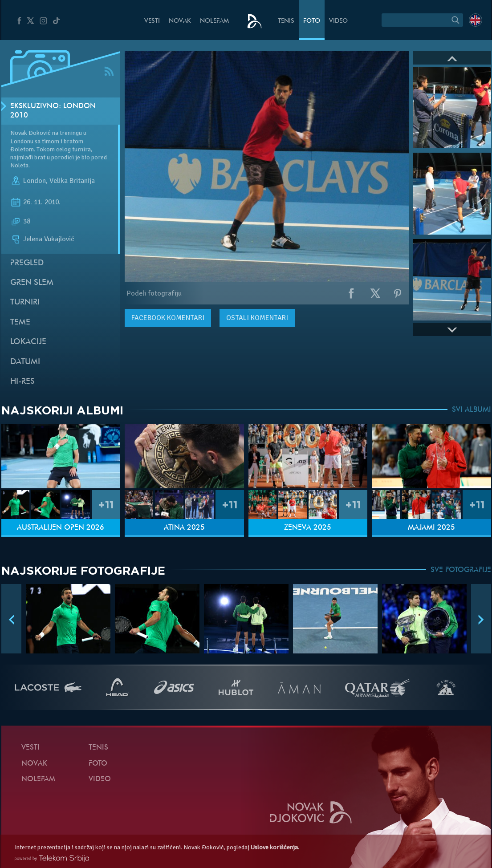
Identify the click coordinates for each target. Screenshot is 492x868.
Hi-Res (22, 382)
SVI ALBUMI (472, 410)
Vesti (152, 21)
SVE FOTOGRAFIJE (461, 570)
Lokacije (28, 342)
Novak (180, 21)
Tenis (286, 21)
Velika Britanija (72, 181)
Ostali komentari (257, 318)
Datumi (25, 362)
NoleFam (214, 21)
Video (338, 21)
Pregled (27, 263)
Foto (312, 21)
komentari (168, 318)
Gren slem (32, 283)
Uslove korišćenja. (275, 847)
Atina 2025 (184, 528)
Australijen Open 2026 (61, 528)
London (35, 181)
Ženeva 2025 (308, 528)
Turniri (25, 302)
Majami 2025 (431, 528)
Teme (20, 322)
